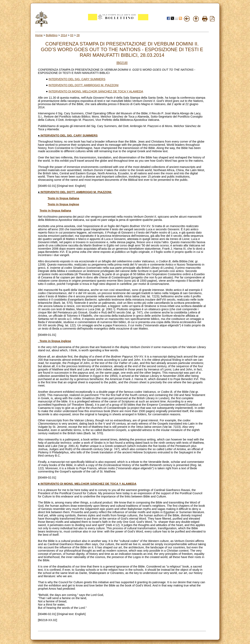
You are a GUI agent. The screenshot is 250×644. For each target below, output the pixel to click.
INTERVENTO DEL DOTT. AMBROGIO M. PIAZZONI (84, 85)
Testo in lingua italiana (63, 198)
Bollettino (52, 35)
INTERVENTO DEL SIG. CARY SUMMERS (77, 79)
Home (39, 35)
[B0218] (122, 63)
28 (78, 35)
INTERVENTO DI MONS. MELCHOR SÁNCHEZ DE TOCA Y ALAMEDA (96, 91)
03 (72, 35)
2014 (64, 35)
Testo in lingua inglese (63, 204)
